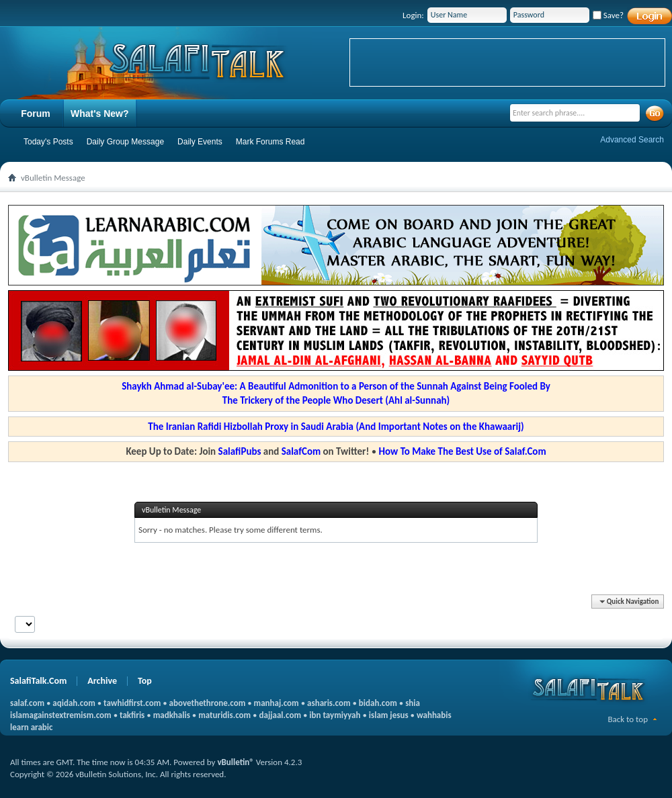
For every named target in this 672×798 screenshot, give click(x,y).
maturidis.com (224, 715)
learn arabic (31, 727)
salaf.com (27, 703)
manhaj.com (277, 703)
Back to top (628, 719)
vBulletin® (235, 762)
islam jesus (389, 715)
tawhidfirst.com (132, 703)
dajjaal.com (280, 715)
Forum (36, 114)
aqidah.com (74, 703)
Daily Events (200, 142)
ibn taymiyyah (335, 715)
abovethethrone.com (208, 703)
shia (413, 703)
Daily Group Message (125, 142)
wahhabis (434, 715)
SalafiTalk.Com (38, 681)
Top (145, 681)
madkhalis (172, 715)
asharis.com (329, 703)
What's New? (100, 114)
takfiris (132, 715)
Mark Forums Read (270, 142)
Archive (102, 681)
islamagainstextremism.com (61, 715)
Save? (608, 15)
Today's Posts (48, 142)
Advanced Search (632, 140)
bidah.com (378, 703)
